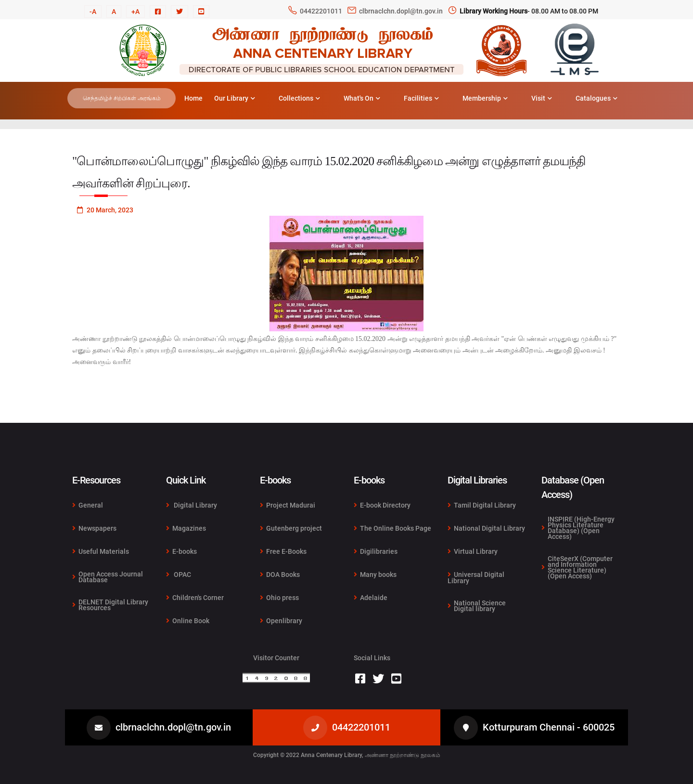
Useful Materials (101, 551)
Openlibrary (281, 621)
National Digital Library (486, 528)
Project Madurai (288, 505)
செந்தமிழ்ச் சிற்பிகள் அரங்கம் (122, 98)
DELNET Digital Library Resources (110, 604)
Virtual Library (473, 551)
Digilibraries (376, 551)
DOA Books (280, 575)
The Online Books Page (392, 528)
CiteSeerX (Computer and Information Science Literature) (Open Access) (577, 567)
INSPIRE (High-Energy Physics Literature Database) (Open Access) (578, 528)
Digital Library (192, 505)
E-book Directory (382, 505)
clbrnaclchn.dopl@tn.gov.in (401, 11)
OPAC (179, 575)
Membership (485, 98)
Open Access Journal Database (108, 577)
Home (193, 98)
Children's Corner (195, 598)
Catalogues (597, 98)
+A (135, 12)
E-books (181, 551)
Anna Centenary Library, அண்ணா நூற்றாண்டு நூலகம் (371, 755)
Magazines (186, 528)
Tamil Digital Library (482, 505)
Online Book (188, 621)
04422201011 (321, 11)
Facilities (421, 98)
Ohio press (279, 598)
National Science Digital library (477, 605)
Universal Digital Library (476, 578)
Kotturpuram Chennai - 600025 (549, 727)
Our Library (235, 98)
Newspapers (94, 528)
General (88, 505)
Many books (375, 575)
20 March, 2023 (105, 210)
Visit (542, 98)
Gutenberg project (291, 528)
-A (93, 12)
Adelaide (371, 597)
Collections (299, 98)
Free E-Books (283, 551)
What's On (362, 98)
